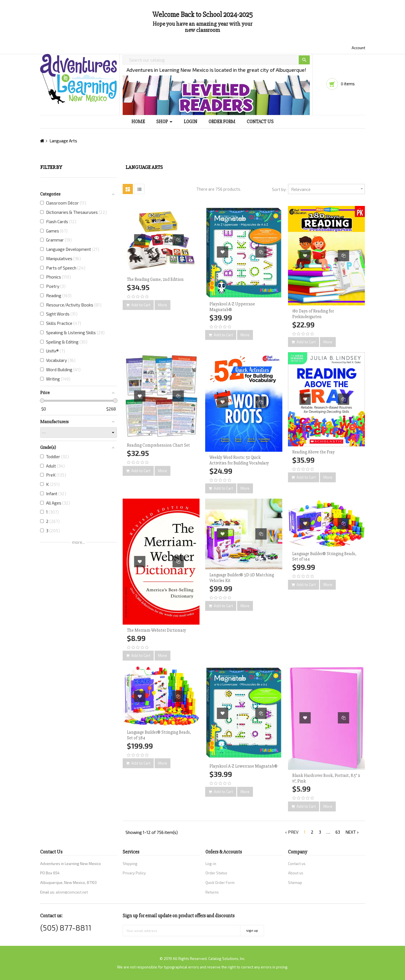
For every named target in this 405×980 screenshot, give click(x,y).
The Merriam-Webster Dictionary (156, 630)
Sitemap (295, 883)
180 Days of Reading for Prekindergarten (313, 314)
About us (296, 873)
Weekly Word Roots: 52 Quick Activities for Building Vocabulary (239, 460)
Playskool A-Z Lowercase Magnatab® (243, 766)
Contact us (297, 864)
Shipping (130, 864)
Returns (212, 892)
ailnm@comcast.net (72, 892)
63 (338, 832)
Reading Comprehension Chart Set (158, 445)
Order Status (216, 873)
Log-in (211, 864)
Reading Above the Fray (313, 452)
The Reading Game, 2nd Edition (155, 279)
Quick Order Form (220, 883)
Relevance (328, 189)
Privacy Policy (134, 873)
